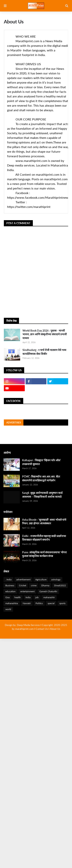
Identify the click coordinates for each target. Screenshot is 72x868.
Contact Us (42, 629)
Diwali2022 (60, 585)
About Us (55, 629)
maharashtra (12, 603)
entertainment (27, 591)
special (51, 603)
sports (62, 603)
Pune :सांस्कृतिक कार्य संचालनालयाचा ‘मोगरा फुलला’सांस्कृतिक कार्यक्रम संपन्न (44, 554)
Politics (39, 603)
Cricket (23, 585)
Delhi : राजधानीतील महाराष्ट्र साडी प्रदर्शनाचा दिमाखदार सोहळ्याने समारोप (44, 538)
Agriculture (41, 579)
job (37, 597)
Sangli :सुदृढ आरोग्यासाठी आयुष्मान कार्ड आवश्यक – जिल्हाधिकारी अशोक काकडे (42, 495)
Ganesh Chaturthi (48, 591)
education (10, 591)
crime (34, 585)
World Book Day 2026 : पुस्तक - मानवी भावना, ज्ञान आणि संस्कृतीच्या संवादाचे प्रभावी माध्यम (45, 334)
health (18, 597)
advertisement (23, 579)
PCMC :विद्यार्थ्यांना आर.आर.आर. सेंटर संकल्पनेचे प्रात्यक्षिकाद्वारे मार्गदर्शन (41, 478)
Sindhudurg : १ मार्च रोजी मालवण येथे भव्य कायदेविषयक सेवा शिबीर (44, 352)
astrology (56, 579)
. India (8, 579)
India (28, 597)
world (8, 609)
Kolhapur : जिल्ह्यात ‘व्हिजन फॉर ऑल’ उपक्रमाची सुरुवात (41, 462)
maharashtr (49, 597)
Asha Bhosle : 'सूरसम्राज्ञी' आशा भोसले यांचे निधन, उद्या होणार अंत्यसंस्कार (44, 522)
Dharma (45, 585)
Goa (7, 597)
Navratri (27, 603)
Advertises (14, 422)
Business (10, 585)
